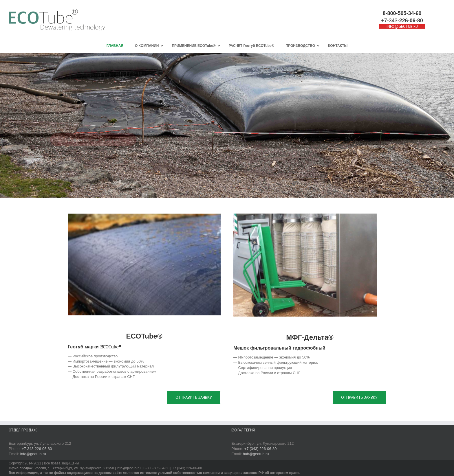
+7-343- (402, 21)
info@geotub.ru (33, 454)
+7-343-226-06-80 (37, 449)
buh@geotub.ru (256, 454)
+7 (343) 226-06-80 (261, 449)
